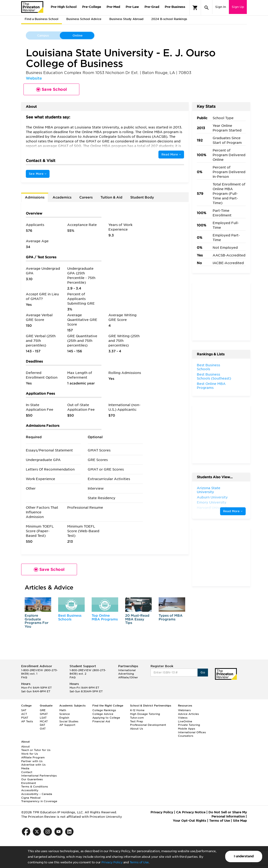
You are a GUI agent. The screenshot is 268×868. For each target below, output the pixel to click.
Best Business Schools (70, 617)
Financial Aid (101, 721)
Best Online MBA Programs (211, 386)
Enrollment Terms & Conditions (35, 785)
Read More (171, 154)
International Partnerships (39, 776)
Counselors (186, 736)
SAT (24, 710)
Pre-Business (175, 7)
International (127, 670)
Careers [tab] (86, 197)
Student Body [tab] (142, 197)
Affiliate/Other (128, 677)
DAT (42, 725)
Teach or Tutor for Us (36, 750)
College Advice (103, 714)
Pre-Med (113, 7)
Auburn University (212, 497)
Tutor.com (137, 718)
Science (65, 714)
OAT (43, 729)
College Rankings (104, 710)
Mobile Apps (187, 729)
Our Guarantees (32, 779)
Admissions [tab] (35, 197)
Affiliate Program (33, 757)
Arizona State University (209, 490)
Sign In (221, 7)
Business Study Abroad (126, 19)
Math (63, 710)
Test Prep (137, 721)
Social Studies (69, 721)
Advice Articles (188, 714)
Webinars (184, 710)
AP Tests (27, 721)
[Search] (207, 8)
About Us (137, 729)
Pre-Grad (152, 7)
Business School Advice (84, 19)
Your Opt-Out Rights (189, 821)
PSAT (25, 718)
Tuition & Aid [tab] (111, 197)
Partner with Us (32, 761)
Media (25, 768)
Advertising (126, 674)
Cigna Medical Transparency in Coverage (39, 800)
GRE (43, 710)
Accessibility (30, 790)
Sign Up (238, 7)
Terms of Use (139, 862)
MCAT (44, 721)
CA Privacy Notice (191, 812)
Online (78, 35)
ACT (24, 714)
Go (203, 672)
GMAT (44, 714)
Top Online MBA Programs (105, 617)
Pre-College (92, 7)
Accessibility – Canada (37, 794)
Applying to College (106, 718)
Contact (27, 772)
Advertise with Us (33, 765)
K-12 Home (137, 710)
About (25, 747)
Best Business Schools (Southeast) (214, 377)
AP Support (67, 725)
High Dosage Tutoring (145, 714)
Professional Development (148, 725)
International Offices (192, 732)
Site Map (240, 821)
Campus (43, 35)
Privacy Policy (112, 862)
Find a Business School (42, 19)
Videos (183, 718)
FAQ (24, 677)
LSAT (43, 718)
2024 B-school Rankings (169, 19)
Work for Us (30, 754)
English (64, 718)
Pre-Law (132, 7)
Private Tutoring (189, 725)
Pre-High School (64, 7)
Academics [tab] (62, 197)
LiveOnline (185, 721)
